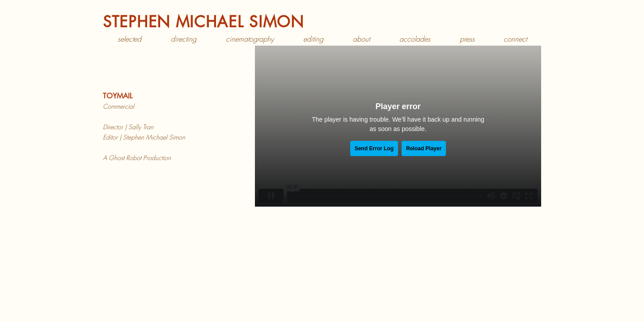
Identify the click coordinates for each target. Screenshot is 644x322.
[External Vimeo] (398, 126)
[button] (184, 39)
